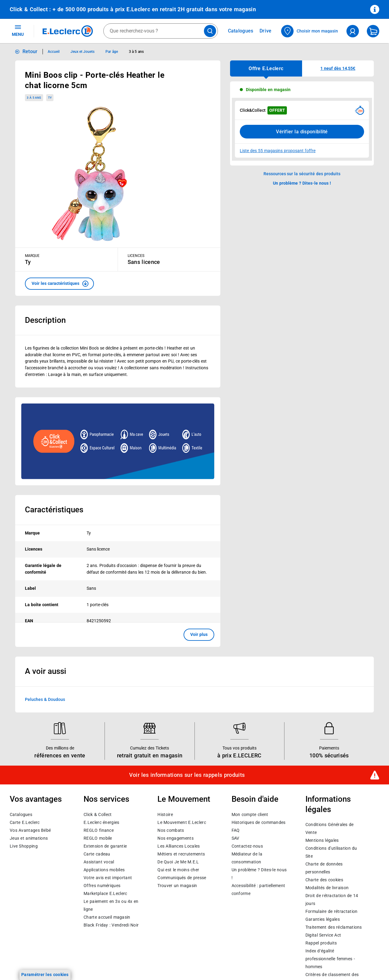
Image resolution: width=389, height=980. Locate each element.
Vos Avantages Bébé (30, 830)
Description (45, 320)
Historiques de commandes (259, 822)
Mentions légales (322, 841)
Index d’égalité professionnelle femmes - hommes (330, 959)
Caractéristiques (54, 510)
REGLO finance (99, 830)
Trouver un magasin (177, 886)
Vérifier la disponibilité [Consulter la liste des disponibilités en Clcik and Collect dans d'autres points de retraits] (302, 132)
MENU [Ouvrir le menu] (18, 30)
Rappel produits (321, 943)
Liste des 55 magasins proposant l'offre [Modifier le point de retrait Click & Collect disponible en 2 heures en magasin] (278, 151)
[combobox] (161, 31)
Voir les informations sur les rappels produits (187, 775)
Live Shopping (24, 846)
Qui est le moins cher (178, 870)
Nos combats (171, 830)
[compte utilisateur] (353, 31)
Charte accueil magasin (107, 917)
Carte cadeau (97, 854)
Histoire (165, 814)
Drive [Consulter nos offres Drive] (266, 31)
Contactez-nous (247, 846)
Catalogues (21, 814)
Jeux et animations (29, 838)
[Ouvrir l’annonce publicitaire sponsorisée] (118, 441)
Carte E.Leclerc (25, 822)
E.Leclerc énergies (101, 822)
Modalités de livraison (327, 888)
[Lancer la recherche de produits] (210, 31)
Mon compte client (250, 814)
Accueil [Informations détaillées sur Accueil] (54, 52)
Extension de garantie (105, 846)
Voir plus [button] (199, 634)
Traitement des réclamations (334, 927)
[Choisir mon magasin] (310, 31)
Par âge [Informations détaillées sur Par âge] (112, 52)
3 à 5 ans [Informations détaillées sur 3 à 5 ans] (136, 52)
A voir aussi (46, 671)
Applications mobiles (104, 870)
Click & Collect (98, 814)
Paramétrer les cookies (45, 975)
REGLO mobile (98, 838)
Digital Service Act (323, 935)
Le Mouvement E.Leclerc (182, 822)
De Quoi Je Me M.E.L (178, 862)
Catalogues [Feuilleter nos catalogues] (241, 31)
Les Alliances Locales (179, 846)
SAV (236, 838)
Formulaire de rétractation (332, 912)
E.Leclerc (105, 893)
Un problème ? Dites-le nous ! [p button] (302, 183)
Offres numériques (102, 886)
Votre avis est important (108, 878)
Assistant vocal (99, 862)
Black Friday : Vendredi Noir (111, 925)
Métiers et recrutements (181, 854)
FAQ (236, 830)
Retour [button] (30, 51)
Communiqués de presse (182, 878)
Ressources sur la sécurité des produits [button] (302, 174)
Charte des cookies (324, 880)
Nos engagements (175, 838)
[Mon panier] (373, 31)
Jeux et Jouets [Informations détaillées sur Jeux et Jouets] (83, 52)
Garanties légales (323, 920)
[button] (59, 284)
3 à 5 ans (34, 98)
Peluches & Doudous (45, 699)
